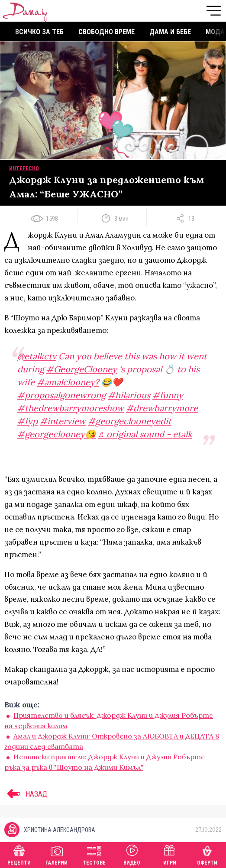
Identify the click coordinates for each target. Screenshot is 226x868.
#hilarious (129, 395)
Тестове (94, 854)
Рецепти (19, 854)
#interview (63, 421)
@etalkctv (37, 356)
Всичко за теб (39, 32)
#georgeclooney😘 (56, 434)
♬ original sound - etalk (145, 434)
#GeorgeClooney (82, 369)
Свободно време (107, 32)
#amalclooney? (68, 382)
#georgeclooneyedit (130, 421)
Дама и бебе (170, 32)
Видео (132, 854)
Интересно (24, 168)
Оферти (207, 854)
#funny (168, 395)
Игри (170, 854)
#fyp (27, 421)
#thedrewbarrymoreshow (71, 408)
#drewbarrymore (162, 408)
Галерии (56, 854)
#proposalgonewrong (61, 395)
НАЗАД (26, 794)
